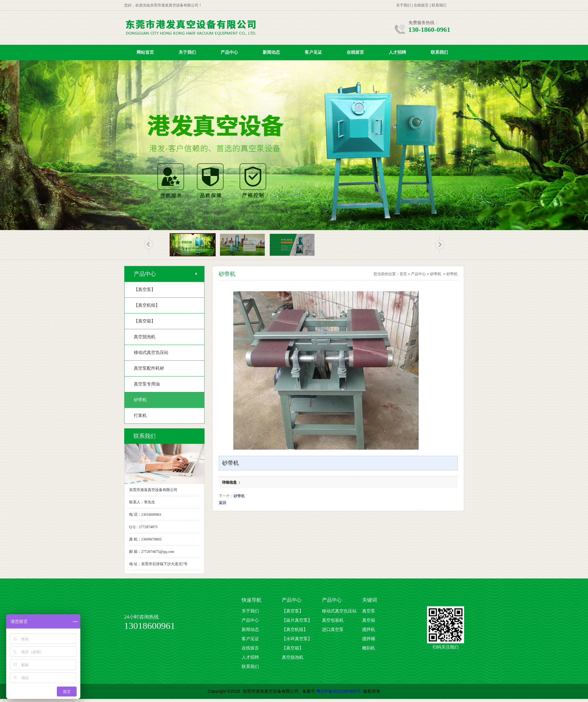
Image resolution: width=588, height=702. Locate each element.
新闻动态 (271, 52)
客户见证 (313, 52)
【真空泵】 (293, 611)
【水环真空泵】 (297, 639)
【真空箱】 (293, 648)
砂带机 (436, 274)
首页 (403, 274)
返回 (222, 503)
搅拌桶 (369, 639)
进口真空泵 (333, 630)
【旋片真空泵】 (297, 620)
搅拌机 (369, 630)
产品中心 (229, 52)
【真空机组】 (295, 630)
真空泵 (369, 611)
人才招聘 (397, 52)
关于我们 (404, 5)
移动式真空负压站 (339, 611)
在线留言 (421, 5)
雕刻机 (369, 648)
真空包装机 (333, 620)
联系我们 (439, 5)
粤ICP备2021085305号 (338, 691)
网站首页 (145, 52)
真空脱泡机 (293, 657)
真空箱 (369, 620)
